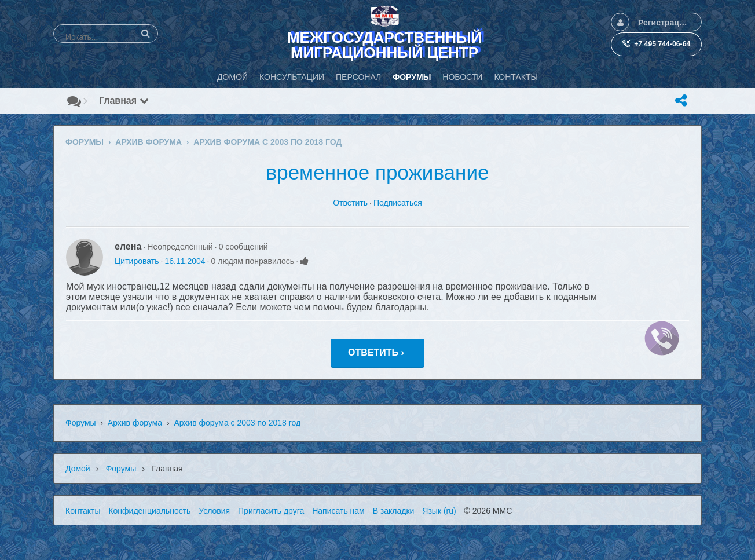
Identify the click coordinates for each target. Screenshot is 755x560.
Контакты (83, 511)
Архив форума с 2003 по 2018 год (237, 423)
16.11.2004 (185, 261)
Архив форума (135, 423)
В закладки (394, 511)
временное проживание (378, 172)
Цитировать (137, 261)
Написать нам (338, 511)
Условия (214, 511)
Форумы (81, 423)
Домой (78, 469)
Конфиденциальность (149, 511)
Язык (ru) (439, 511)
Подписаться (398, 203)
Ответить (350, 203)
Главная (124, 100)
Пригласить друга (271, 511)
